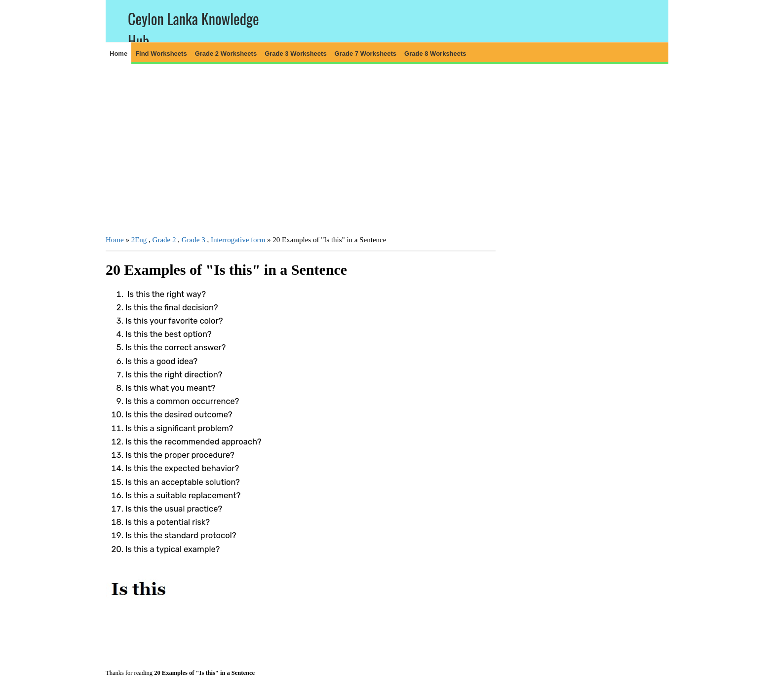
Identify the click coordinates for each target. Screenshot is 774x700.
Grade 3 (193, 240)
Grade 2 (164, 240)
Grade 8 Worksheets (435, 54)
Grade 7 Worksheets (366, 54)
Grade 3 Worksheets (295, 54)
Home (118, 54)
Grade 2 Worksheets (226, 54)
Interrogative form (238, 240)
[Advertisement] (301, 148)
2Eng (139, 240)
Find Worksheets (161, 54)
